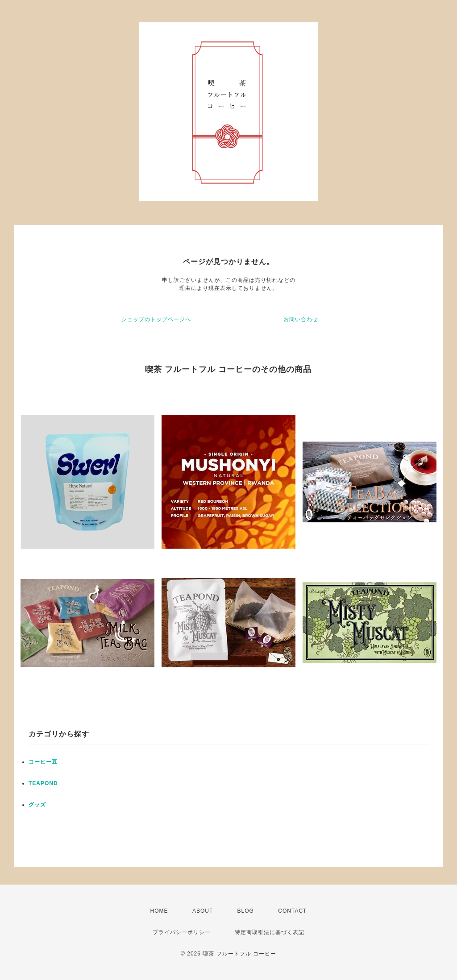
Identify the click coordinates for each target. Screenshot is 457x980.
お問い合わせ (301, 319)
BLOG (246, 911)
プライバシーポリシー (182, 932)
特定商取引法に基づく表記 (270, 932)
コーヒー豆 (43, 762)
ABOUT (203, 911)
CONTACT (292, 911)
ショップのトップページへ (156, 319)
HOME (159, 911)
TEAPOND (43, 783)
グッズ (37, 805)
